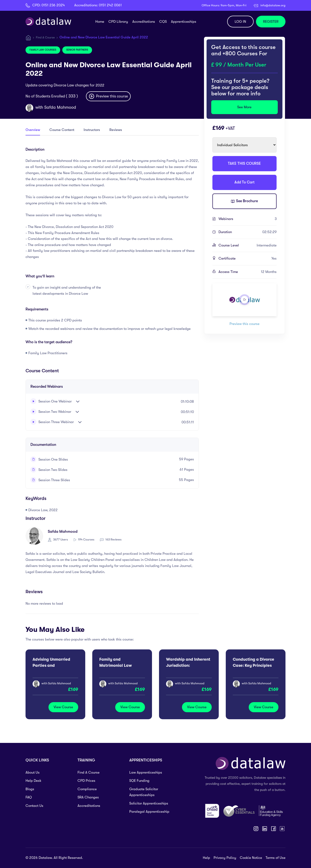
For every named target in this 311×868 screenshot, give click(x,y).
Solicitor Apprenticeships (149, 803)
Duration (248, 232)
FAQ (29, 797)
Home (100, 22)
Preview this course (108, 96)
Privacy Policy (225, 858)
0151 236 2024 (53, 5)
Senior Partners (77, 50)
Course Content (62, 130)
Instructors (92, 130)
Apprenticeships (184, 22)
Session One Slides (49, 459)
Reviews (116, 130)
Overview (33, 130)
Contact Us (34, 806)
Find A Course (45, 37)
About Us (33, 772)
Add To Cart (244, 182)
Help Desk (33, 781)
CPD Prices (86, 781)
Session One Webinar (51, 401)
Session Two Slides (49, 470)
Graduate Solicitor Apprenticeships (144, 792)
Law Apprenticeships (146, 772)
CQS (163, 22)
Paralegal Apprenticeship (149, 812)
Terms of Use (276, 858)
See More (244, 107)
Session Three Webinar (52, 422)
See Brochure (244, 201)
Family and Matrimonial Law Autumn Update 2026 (120, 665)
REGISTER (271, 22)
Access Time (248, 272)
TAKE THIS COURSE (244, 164)
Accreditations (144, 22)
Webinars (248, 219)
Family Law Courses (43, 50)
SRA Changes (88, 797)
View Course (63, 707)
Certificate (248, 259)
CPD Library (118, 22)
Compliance (87, 789)
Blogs (30, 789)
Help (206, 858)
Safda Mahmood (60, 107)
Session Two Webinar (51, 412)
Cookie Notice (251, 858)
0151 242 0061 (110, 5)
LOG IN (240, 22)
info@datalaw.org (273, 5)
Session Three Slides (50, 480)
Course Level (248, 246)
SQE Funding (139, 781)
